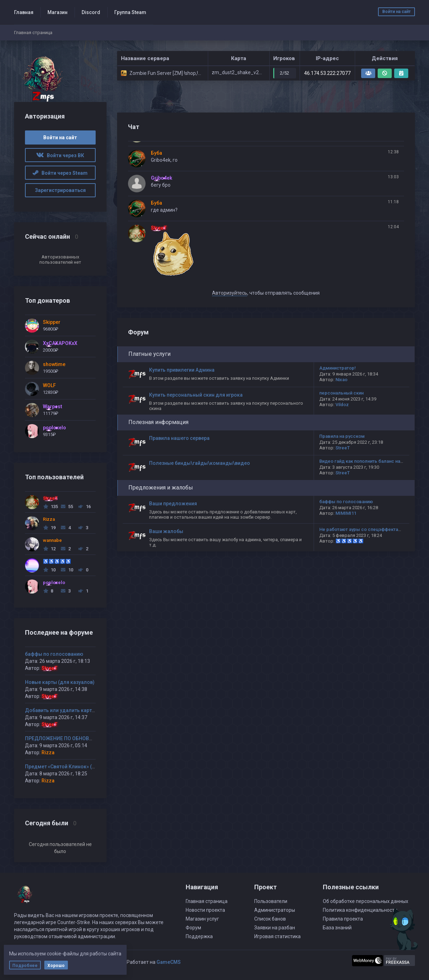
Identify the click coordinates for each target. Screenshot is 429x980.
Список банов (270, 919)
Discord (91, 12)
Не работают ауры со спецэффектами (362, 529)
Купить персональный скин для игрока (196, 395)
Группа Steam (130, 12)
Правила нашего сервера (179, 438)
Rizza (48, 752)
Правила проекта (343, 919)
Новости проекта (205, 910)
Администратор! (338, 368)
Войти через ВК (60, 155)
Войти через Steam (60, 173)
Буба (156, 153)
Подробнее (25, 966)
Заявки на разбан (275, 928)
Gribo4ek (162, 178)
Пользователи (271, 901)
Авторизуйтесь (230, 293)
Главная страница (207, 901)
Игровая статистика (277, 936)
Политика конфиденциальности (360, 910)
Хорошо (56, 966)
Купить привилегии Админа (182, 370)
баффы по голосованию (54, 654)
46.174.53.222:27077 (327, 73)
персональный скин (341, 393)
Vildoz (342, 405)
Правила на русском (342, 436)
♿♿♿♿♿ (350, 541)
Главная (24, 12)
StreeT (50, 668)
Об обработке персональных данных (366, 901)
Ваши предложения (173, 504)
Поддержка (199, 936)
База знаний (337, 928)
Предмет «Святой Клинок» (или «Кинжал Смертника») (90, 767)
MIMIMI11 (346, 513)
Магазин (57, 12)
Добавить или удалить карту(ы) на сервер (76, 710)
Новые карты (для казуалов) (60, 682)
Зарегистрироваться (60, 190)
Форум (193, 928)
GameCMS (169, 962)
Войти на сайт (396, 12)
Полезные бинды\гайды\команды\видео (200, 463)
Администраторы (275, 910)
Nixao (341, 380)
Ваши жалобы (166, 531)
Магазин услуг (202, 919)
